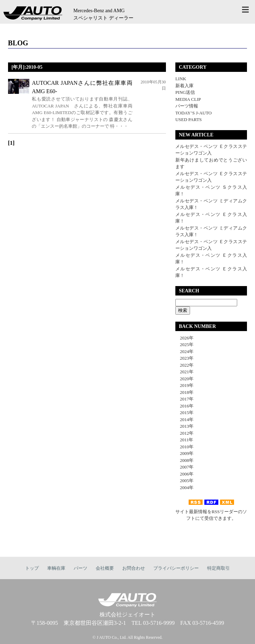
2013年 (184, 426)
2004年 (184, 488)
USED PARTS (189, 119)
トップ (32, 568)
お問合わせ (134, 568)
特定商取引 (218, 568)
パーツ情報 (187, 106)
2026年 (184, 338)
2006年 (184, 474)
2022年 (184, 365)
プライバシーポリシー (176, 568)
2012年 (184, 433)
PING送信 (185, 92)
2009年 (184, 453)
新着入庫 (184, 86)
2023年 (184, 358)
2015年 (184, 413)
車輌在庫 (56, 568)
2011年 (184, 440)
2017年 (184, 399)
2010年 (184, 447)
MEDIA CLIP (188, 99)
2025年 (184, 345)
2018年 (184, 392)
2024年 (184, 351)
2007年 (184, 467)
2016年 (184, 406)
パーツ (81, 568)
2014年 (184, 420)
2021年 (184, 372)
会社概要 (105, 568)
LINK (181, 79)
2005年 (184, 481)
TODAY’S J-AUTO (194, 113)
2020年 (184, 379)
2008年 (184, 460)
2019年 (184, 385)
